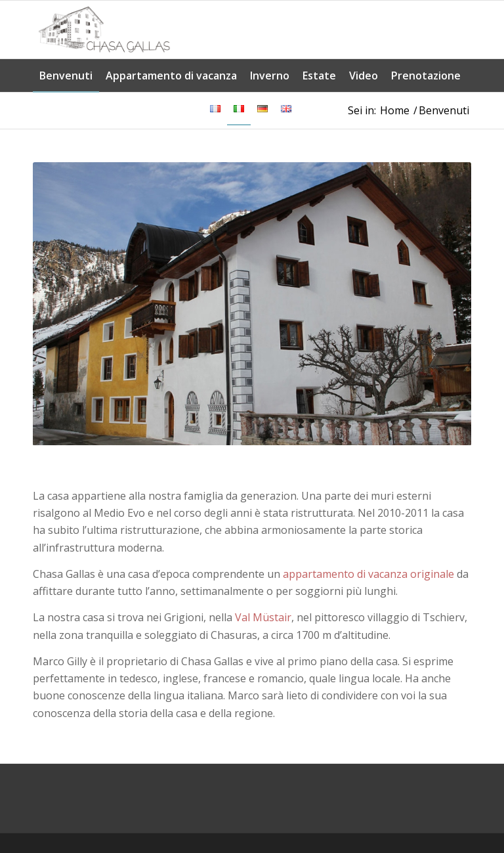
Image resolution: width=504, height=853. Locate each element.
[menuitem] (66, 76)
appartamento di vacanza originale (368, 574)
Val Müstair (263, 617)
